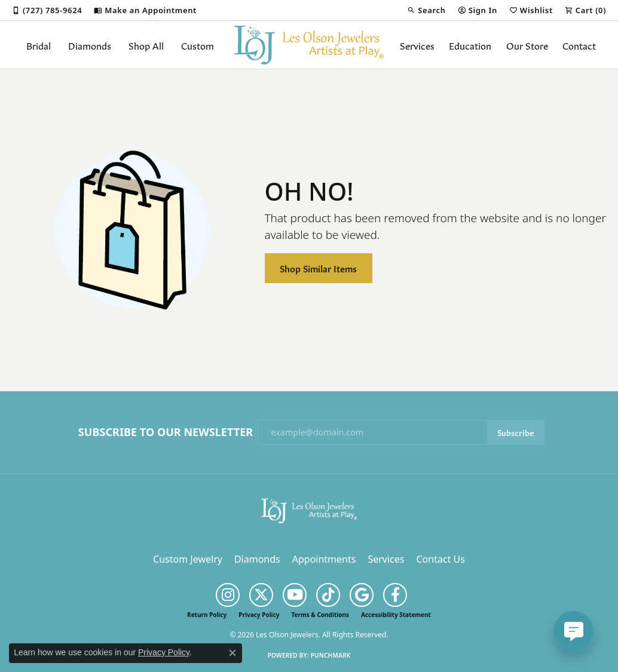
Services (417, 45)
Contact (579, 45)
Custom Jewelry (188, 559)
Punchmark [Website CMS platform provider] (331, 655)
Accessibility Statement (396, 615)
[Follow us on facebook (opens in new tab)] (395, 595)
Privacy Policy (259, 615)
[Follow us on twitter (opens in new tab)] (261, 595)
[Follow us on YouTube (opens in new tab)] (295, 595)
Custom (198, 45)
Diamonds (90, 45)
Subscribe (515, 432)
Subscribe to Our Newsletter (166, 432)
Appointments (324, 559)
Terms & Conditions (320, 615)
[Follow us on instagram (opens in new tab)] (228, 595)
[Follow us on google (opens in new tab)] (362, 595)
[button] (426, 10)
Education (470, 45)
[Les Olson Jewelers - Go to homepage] (309, 510)
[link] (47, 10)
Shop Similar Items (318, 268)
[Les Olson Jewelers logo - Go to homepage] (309, 45)
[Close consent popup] (232, 653)
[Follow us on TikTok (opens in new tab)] (328, 595)
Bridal (39, 45)
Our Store (527, 45)
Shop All (146, 45)
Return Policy (207, 615)
